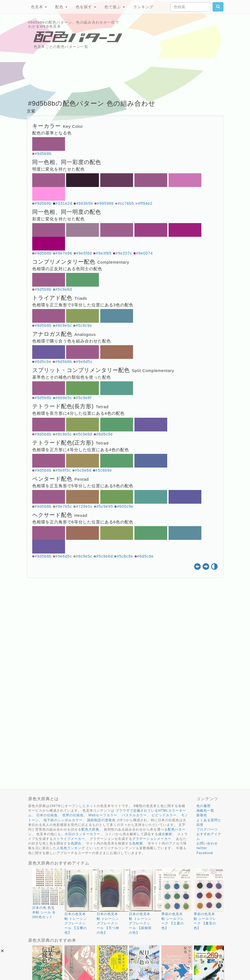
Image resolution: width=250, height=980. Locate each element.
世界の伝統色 (73, 815)
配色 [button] (61, 7)
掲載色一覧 (205, 811)
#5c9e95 (105, 506)
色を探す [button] (86, 7)
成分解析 (165, 834)
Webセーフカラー (103, 815)
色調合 (76, 843)
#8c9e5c (64, 325)
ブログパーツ (207, 829)
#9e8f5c (63, 470)
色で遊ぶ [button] (115, 7)
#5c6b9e (104, 470)
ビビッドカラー (164, 815)
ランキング (143, 7)
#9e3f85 (104, 253)
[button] (2, 951)
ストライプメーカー (69, 839)
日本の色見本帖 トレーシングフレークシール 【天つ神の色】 (108, 923)
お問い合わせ (207, 843)
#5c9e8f (84, 398)
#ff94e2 (145, 203)
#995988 (105, 203)
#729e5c (84, 506)
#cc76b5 (126, 203)
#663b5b (85, 203)
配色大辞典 (90, 829)
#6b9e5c (64, 398)
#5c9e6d (64, 289)
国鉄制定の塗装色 (101, 820)
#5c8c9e (84, 325)
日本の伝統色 (47, 815)
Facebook (205, 853)
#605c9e (125, 506)
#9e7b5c (64, 506)
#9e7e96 (64, 253)
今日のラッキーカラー (83, 834)
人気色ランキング (71, 848)
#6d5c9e (43, 362)
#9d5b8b (43, 154)
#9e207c (124, 253)
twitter (202, 848)
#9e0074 (145, 253)
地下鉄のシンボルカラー (63, 820)
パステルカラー (134, 815)
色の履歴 (204, 806)
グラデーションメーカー (152, 839)
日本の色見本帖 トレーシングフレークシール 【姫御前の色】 (140, 923)
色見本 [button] (39, 7)
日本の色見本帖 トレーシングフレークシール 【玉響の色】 (76, 923)
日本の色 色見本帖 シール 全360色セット (44, 912)
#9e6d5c (84, 362)
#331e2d (64, 203)
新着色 (202, 815)
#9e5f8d (84, 253)
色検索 (138, 843)
